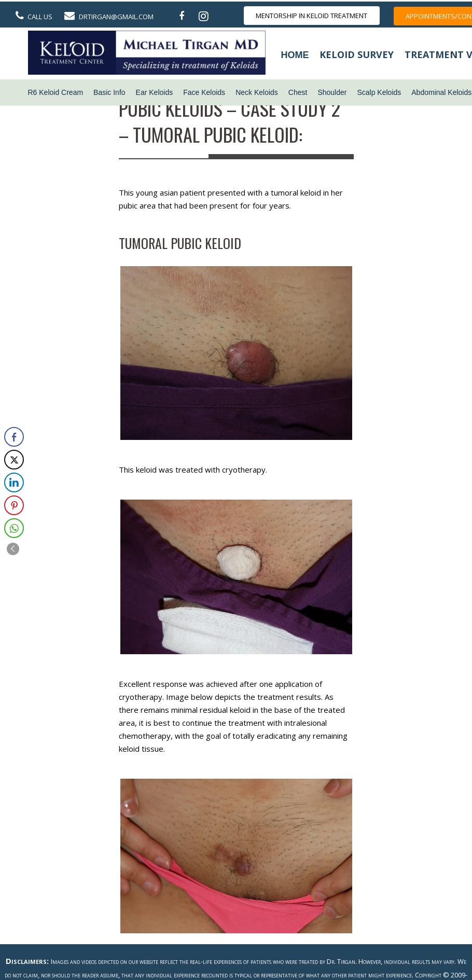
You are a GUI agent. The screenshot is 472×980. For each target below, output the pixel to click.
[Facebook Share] (14, 437)
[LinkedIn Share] (14, 482)
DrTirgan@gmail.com (116, 17)
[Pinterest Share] (14, 505)
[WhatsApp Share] (14, 528)
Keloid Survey (357, 54)
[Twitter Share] (14, 460)
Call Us (40, 17)
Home (295, 55)
